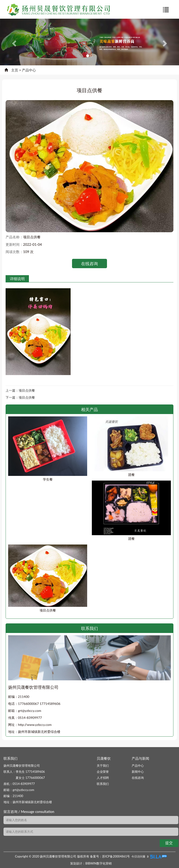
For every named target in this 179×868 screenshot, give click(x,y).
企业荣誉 (103, 772)
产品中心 (29, 70)
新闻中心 (138, 772)
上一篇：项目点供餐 (20, 390)
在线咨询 (89, 264)
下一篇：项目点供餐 (20, 397)
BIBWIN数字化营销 (98, 863)
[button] (13, 42)
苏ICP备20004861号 (116, 856)
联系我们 (103, 784)
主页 (15, 70)
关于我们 (103, 766)
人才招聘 (103, 778)
